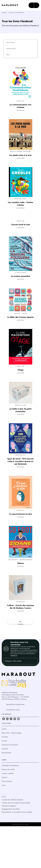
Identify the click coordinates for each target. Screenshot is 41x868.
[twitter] (7, 719)
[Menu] (34, 5)
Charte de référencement (12, 800)
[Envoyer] (35, 661)
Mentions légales (9, 806)
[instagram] (11, 719)
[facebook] (4, 719)
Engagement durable (11, 809)
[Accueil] (11, 5)
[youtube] (18, 719)
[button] (12, 43)
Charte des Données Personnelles (16, 803)
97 (20, 622)
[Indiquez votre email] (18, 661)
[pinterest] (15, 719)
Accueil (4, 12)
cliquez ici (14, 655)
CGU (4, 797)
